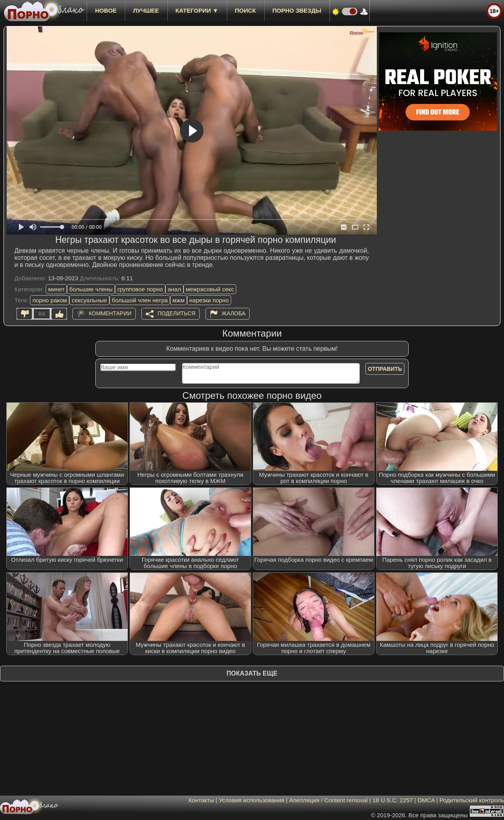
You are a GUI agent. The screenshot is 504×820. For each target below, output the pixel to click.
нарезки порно (209, 300)
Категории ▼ (197, 10)
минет (56, 289)
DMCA (426, 800)
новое (106, 10)
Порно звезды (297, 10)
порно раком (50, 300)
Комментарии (110, 313)
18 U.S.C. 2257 (393, 800)
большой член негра (140, 300)
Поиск (246, 10)
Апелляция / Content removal (328, 800)
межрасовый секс (210, 289)
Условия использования (252, 800)
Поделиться (176, 313)
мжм (179, 300)
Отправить (385, 369)
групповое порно (140, 289)
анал (174, 289)
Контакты (201, 800)
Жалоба (234, 313)
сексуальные (89, 300)
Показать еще (252, 673)
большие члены (91, 289)
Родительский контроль (472, 800)
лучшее (146, 10)
